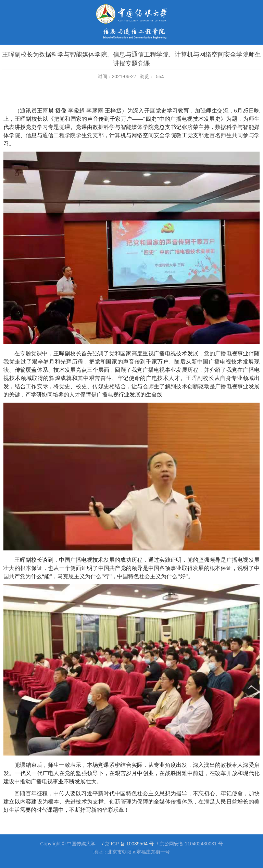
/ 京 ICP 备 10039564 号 (127, 844)
